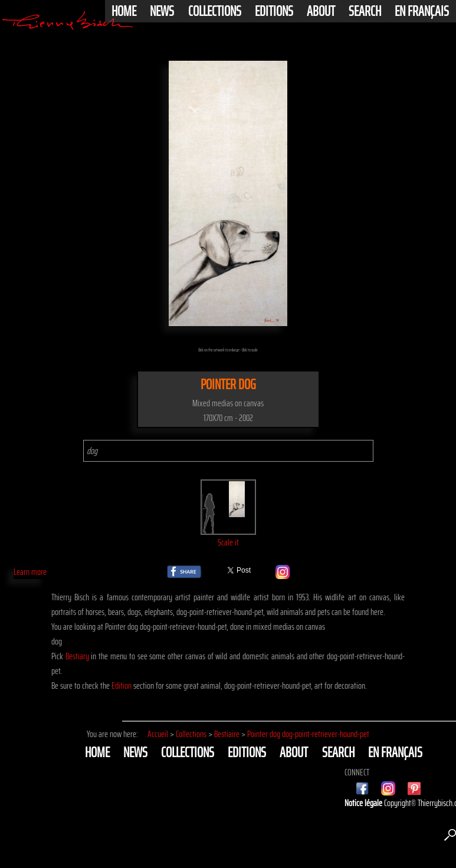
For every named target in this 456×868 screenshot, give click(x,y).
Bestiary (77, 656)
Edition (122, 685)
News (162, 11)
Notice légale (364, 803)
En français (422, 11)
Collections (215, 11)
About (321, 11)
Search (365, 11)
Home (124, 11)
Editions (274, 11)
